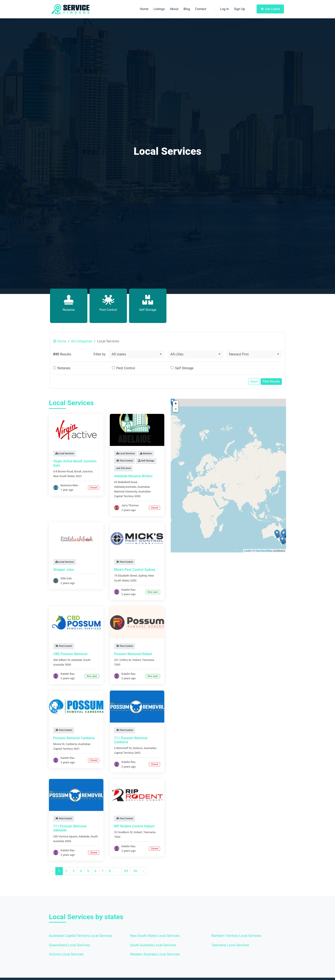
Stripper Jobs (63, 570)
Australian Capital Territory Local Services (81, 936)
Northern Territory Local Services (236, 936)
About (174, 9)
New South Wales (64, 476)
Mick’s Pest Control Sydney (135, 570)
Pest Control (126, 368)
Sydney (143, 576)
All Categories (82, 341)
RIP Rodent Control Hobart (134, 826)
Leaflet (248, 551)
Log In (222, 9)
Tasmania (148, 660)
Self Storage (184, 368)
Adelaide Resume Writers (133, 476)
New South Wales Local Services (155, 936)
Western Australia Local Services (155, 954)
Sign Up (240, 9)
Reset (254, 381)
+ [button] (176, 404)
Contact (201, 9)
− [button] (176, 409)
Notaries (64, 368)
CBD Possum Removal (70, 654)
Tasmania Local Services (230, 945)
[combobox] (137, 354)
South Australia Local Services (153, 945)
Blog (187, 9)
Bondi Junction (83, 471)
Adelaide (76, 660)
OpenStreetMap (264, 551)
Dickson (138, 748)
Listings (159, 9)
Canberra (71, 744)
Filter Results (271, 381)
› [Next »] (143, 871)
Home (144, 9)
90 (135, 871)
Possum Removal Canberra (74, 738)
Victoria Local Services (66, 954)
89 (126, 871)
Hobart (137, 660)
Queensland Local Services (69, 945)
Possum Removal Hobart (133, 654)
